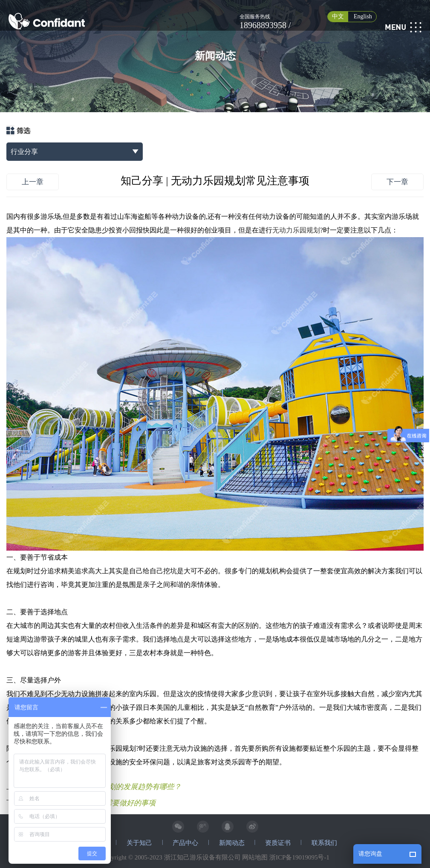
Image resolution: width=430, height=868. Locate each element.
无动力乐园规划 (296, 230)
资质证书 (278, 843)
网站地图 (255, 857)
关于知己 (139, 843)
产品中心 (185, 843)
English (363, 16)
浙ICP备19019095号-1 (299, 857)
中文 (338, 16)
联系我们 (324, 843)
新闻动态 (232, 843)
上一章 (33, 182)
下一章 (397, 182)
